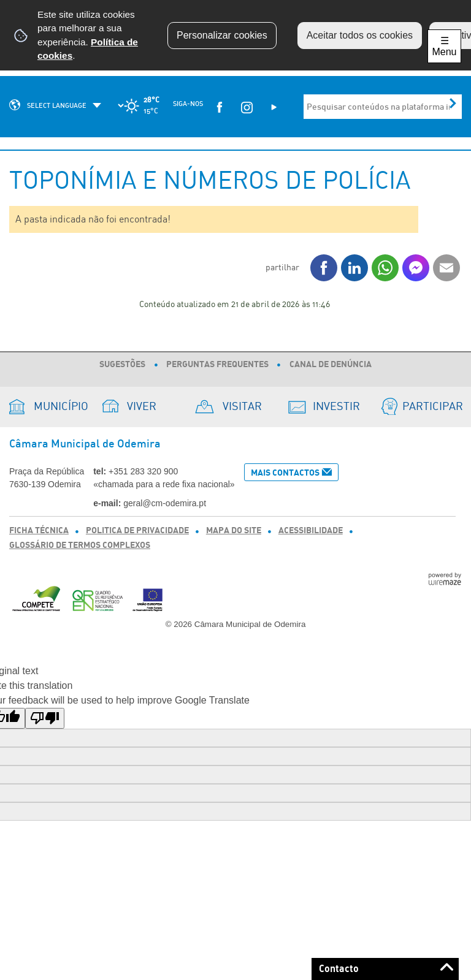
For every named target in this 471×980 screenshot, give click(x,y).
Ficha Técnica (39, 531)
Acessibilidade (311, 531)
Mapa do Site (234, 531)
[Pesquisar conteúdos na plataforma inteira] (453, 104)
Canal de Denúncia (331, 365)
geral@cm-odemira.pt (165, 503)
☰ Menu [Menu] (444, 46)
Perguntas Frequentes (217, 365)
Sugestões (122, 365)
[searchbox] (379, 107)
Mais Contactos (285, 473)
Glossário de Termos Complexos (80, 545)
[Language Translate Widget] (75, 105)
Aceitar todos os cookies (360, 35)
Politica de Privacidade (137, 531)
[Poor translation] (45, 718)
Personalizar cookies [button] (222, 35)
